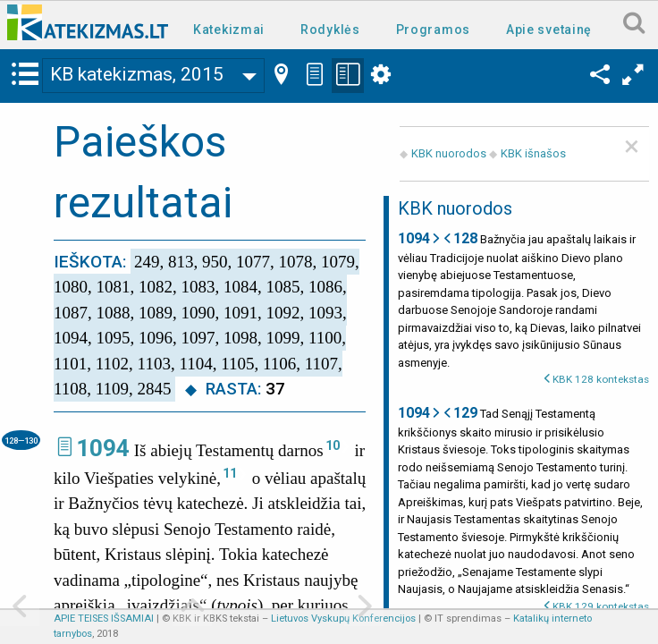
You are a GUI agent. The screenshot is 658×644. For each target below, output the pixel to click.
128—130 (21, 441)
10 (333, 445)
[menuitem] (232, 28)
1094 (103, 448)
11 (230, 473)
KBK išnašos (533, 153)
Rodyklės (330, 30)
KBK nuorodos (449, 153)
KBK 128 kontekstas (601, 379)
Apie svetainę (549, 30)
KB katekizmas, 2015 (137, 74)
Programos (433, 30)
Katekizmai (229, 30)
